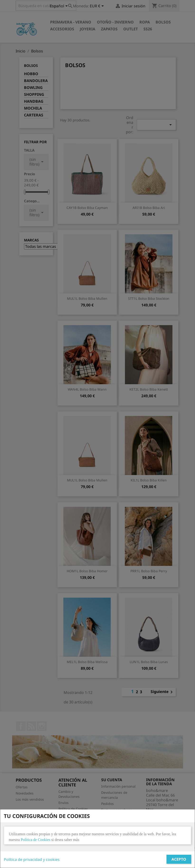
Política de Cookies (35, 840)
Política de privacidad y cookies (32, 859)
